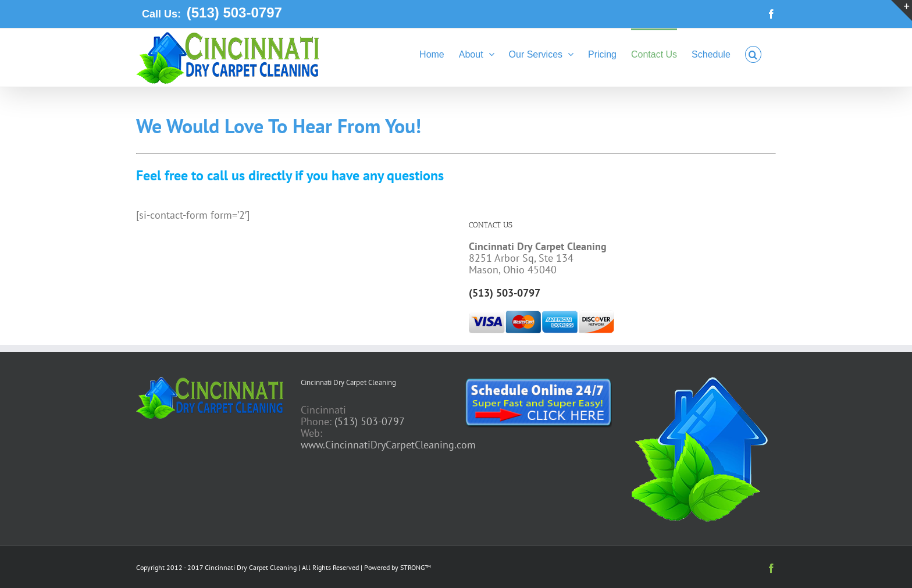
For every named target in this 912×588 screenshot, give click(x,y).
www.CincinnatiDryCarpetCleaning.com (388, 445)
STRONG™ (416, 567)
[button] (753, 54)
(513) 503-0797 (232, 13)
